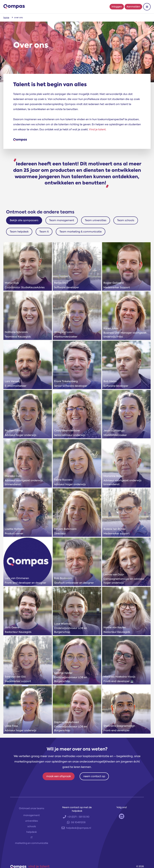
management (32, 815)
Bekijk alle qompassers (24, 220)
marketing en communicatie (32, 843)
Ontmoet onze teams (32, 808)
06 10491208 (76, 822)
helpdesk (32, 832)
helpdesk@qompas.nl (76, 828)
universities (32, 821)
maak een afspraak (59, 776)
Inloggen (117, 7)
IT (32, 837)
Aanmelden (133, 7)
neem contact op (94, 776)
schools (32, 826)
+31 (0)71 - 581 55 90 (76, 817)
